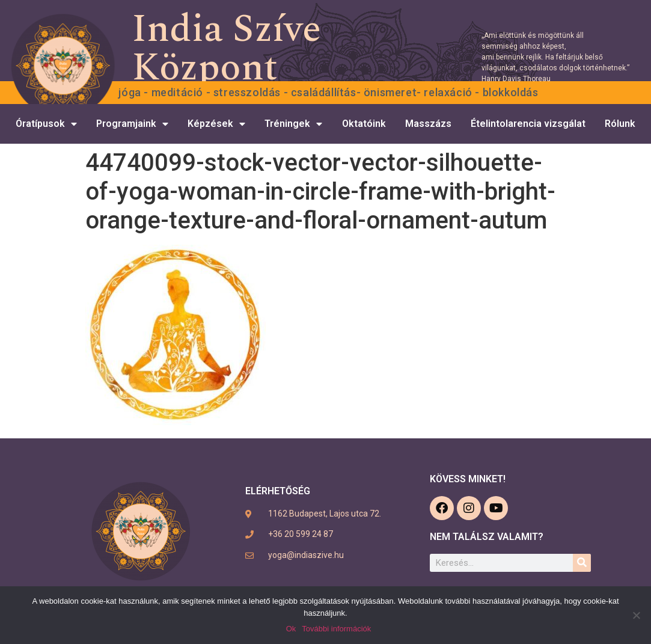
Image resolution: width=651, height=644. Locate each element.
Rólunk (620, 124)
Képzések (216, 124)
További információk (336, 629)
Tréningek (293, 124)
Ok (291, 629)
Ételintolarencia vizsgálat (528, 124)
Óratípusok (46, 124)
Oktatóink (364, 124)
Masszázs (428, 124)
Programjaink (132, 124)
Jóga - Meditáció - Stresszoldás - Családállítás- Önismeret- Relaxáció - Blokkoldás (328, 92)
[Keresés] (582, 563)
